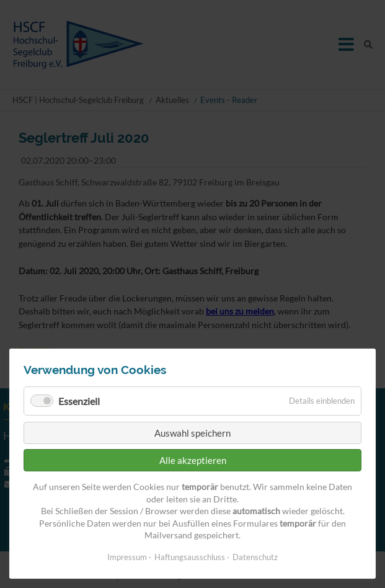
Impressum (127, 557)
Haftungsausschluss (190, 557)
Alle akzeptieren (193, 460)
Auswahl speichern (192, 433)
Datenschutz (255, 557)
